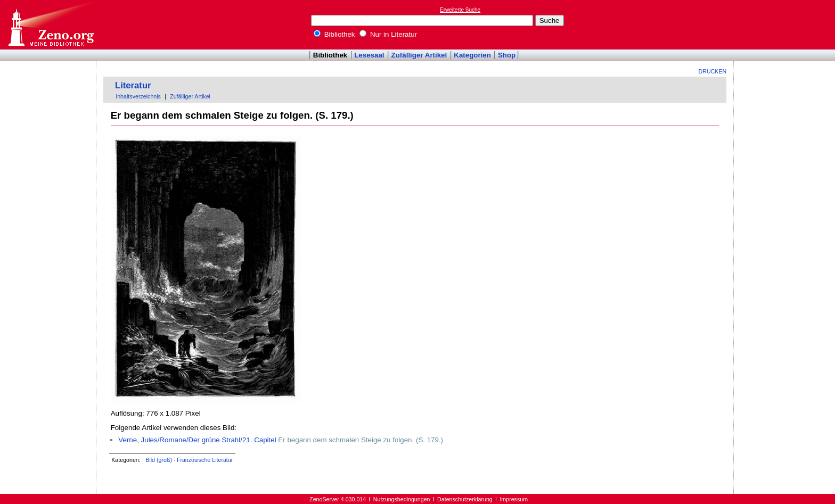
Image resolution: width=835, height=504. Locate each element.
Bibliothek (334, 34)
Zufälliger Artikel (419, 55)
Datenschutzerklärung (465, 499)
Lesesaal (369, 55)
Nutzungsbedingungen (402, 499)
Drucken (713, 71)
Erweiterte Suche (460, 10)
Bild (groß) (159, 460)
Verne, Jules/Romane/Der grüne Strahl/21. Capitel (197, 440)
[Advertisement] (786, 24)
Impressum (514, 499)
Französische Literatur (205, 460)
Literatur (133, 85)
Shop (507, 55)
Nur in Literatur (388, 34)
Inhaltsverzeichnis (138, 96)
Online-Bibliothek (51, 25)
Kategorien (472, 55)
